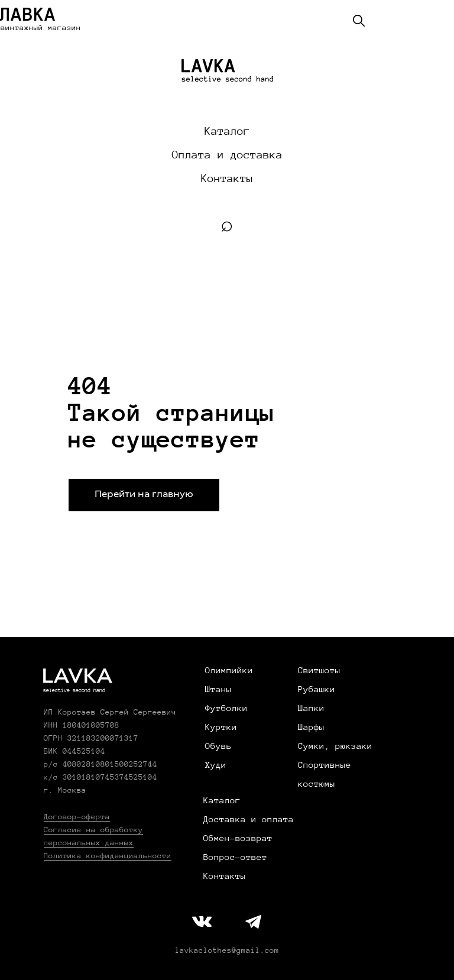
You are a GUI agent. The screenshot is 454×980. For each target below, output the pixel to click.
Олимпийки (229, 670)
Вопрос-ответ (235, 857)
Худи (216, 765)
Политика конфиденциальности (108, 856)
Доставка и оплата (249, 819)
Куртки (221, 727)
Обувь (218, 746)
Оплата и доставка (227, 155)
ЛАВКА (28, 14)
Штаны (218, 689)
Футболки (226, 708)
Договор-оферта (77, 817)
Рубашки (317, 689)
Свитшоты (319, 670)
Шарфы (311, 727)
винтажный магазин (41, 28)
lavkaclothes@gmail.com (227, 950)
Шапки (311, 708)
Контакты (227, 179)
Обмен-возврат (238, 838)
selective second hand (74, 690)
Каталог (227, 131)
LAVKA (77, 677)
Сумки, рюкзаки (335, 746)
